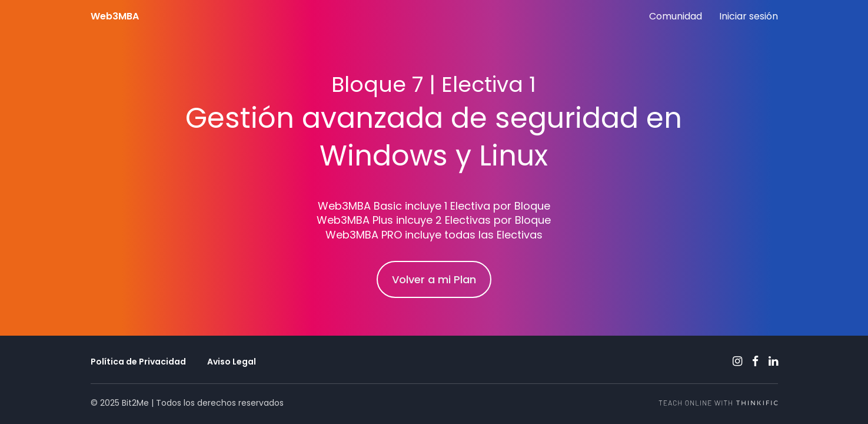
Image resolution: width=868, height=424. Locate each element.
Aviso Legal (232, 362)
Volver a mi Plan (434, 279)
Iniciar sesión (749, 16)
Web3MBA (115, 16)
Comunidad (676, 16)
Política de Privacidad (138, 362)
